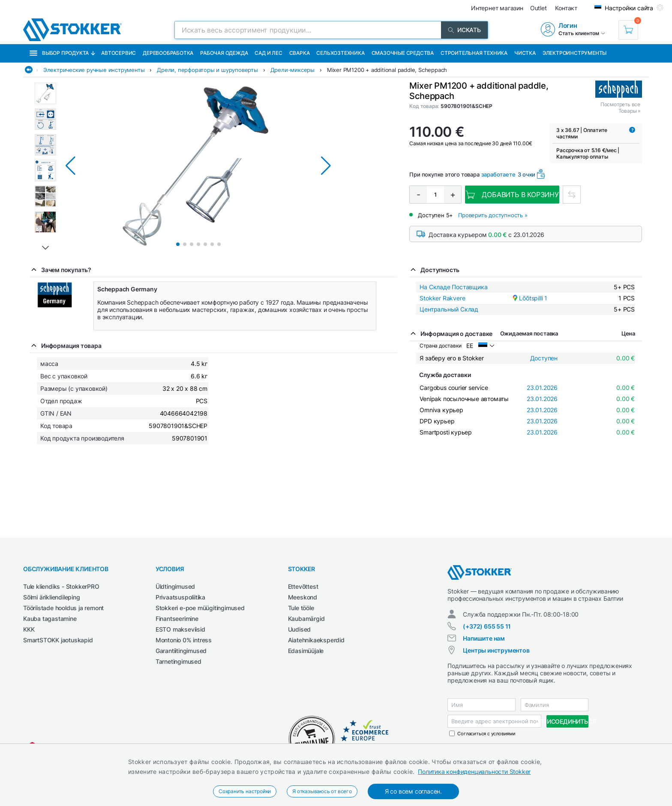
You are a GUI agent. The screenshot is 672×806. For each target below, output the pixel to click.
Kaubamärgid (306, 619)
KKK (29, 629)
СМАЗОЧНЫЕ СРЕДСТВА (403, 53)
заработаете (498, 174)
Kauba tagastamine (50, 619)
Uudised (300, 629)
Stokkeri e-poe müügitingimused (200, 608)
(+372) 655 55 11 (487, 626)
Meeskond (303, 597)
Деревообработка (168, 53)
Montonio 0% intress (184, 640)
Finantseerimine (177, 619)
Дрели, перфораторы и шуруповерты (207, 70)
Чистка (525, 53)
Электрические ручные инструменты (94, 70)
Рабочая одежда (224, 53)
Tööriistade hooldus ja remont (63, 608)
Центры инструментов (496, 650)
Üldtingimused (175, 586)
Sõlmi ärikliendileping (52, 597)
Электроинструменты (574, 53)
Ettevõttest (303, 586)
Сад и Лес (268, 53)
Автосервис (118, 53)
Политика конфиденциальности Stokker (474, 772)
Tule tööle (301, 608)
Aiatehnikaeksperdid (316, 640)
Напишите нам (484, 638)
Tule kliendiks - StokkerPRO (61, 586)
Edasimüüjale (306, 651)
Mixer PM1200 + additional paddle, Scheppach (387, 70)
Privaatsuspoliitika (180, 597)
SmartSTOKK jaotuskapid (58, 640)
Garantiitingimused (181, 651)
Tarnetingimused (178, 661)
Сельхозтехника (340, 53)
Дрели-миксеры (292, 70)
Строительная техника (474, 53)
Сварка (300, 53)
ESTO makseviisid (180, 629)
